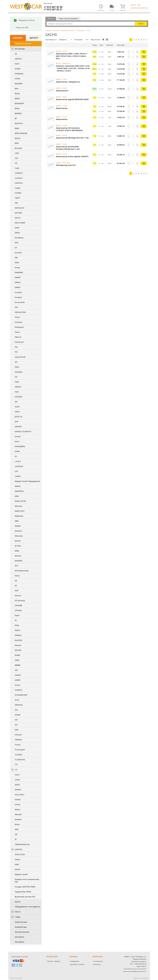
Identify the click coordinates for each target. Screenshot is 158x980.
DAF (16, 203)
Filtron (17, 317)
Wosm (17, 824)
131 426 (65, 117)
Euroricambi (20, 302)
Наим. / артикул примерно (69, 18)
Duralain (18, 253)
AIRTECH (18, 59)
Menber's (19, 531)
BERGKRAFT (20, 103)
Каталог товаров (54, 961)
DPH (16, 243)
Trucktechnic (20, 760)
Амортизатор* (62, 91)
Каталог (56, 30)
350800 (64, 88)
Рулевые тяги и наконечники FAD (27, 881)
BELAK (17, 94)
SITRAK (18, 715)
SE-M (17, 700)
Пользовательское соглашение (135, 969)
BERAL (17, 98)
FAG (16, 307)
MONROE (19, 561)
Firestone (19, 322)
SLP (16, 725)
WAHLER (18, 814)
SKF (16, 720)
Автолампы (20, 942)
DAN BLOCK (20, 208)
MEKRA (18, 526)
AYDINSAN (19, 74)
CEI (16, 163)
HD (16, 377)
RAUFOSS (19, 640)
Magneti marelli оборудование (27, 481)
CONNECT (19, 173)
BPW (17, 143)
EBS (16, 258)
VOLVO (18, 805)
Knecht (18, 436)
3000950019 (66, 63)
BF (16, 118)
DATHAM (18, 213)
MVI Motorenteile (22, 571)
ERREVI (18, 287)
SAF (16, 670)
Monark (18, 556)
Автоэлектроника (22, 932)
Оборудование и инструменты (28, 907)
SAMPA (18, 680)
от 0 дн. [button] (101, 89)
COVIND (18, 193)
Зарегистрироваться (139, 8)
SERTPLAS (19, 705)
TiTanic (18, 745)
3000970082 (66, 163)
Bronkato (18, 148)
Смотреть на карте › (139, 961)
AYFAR (17, 79)
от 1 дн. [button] (101, 52)
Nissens (18, 596)
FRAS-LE (18, 337)
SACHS (18, 665)
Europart (18, 297)
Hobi (17, 392)
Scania (17, 685)
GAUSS (18, 869)
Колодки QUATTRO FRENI (25, 887)
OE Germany (20, 600)
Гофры (18, 917)
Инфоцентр (75, 961)
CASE (17, 153)
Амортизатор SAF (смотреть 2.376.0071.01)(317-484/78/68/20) (69, 129)
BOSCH (18, 138)
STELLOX (18, 735)
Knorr (17, 441)
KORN (17, 451)
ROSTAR (18, 650)
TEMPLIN (18, 740)
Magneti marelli (21, 874)
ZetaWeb (145, 978)
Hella (17, 382)
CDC (16, 158)
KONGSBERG (20, 446)
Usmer (17, 780)
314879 (64, 79)
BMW (17, 128)
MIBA (17, 551)
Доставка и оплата (77, 964)
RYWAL (18, 655)
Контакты (97, 964)
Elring (17, 267)
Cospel (18, 188)
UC (16, 770)
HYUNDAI (19, 397)
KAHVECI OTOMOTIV (23, 432)
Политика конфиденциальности (135, 971)
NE (16, 581)
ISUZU (17, 407)
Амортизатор (62, 108)
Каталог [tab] (18, 38)
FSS (16, 347)
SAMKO (18, 675)
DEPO (17, 228)
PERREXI (18, 635)
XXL (16, 834)
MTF (16, 566)
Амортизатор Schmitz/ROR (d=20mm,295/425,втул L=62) (68, 148)
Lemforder (19, 466)
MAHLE (18, 486)
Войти (133, 5)
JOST (17, 422)
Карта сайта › (142, 966)
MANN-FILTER (20, 501)
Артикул (51, 18)
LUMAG (18, 476)
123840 (64, 144)
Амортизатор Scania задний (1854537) (72, 156)
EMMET (18, 277)
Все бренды (20, 49)
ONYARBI (18, 605)
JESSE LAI (18, 417)
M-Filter (18, 546)
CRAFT (17, 198)
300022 (64, 135)
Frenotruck (19, 342)
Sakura (18, 859)
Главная (48, 30)
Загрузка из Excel (22, 20)
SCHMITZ (18, 690)
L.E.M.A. (18, 461)
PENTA (17, 630)
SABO (17, 660)
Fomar (17, 332)
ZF (16, 839)
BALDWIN (19, 84)
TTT (16, 765)
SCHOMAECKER (21, 695)
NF (16, 586)
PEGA (17, 625)
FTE (16, 352)
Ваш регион (48, 3)
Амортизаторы (21, 922)
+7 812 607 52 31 (53, 9)
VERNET (18, 790)
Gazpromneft (20, 357)
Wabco (18, 809)
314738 (64, 154)
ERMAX (18, 282)
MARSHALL (19, 516)
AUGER (18, 69)
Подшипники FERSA (23, 892)
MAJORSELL (19, 491)
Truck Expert (20, 750)
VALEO (17, 785)
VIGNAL (18, 800)
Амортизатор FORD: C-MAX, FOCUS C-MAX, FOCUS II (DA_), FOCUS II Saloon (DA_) (72, 56)
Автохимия (19, 937)
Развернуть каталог (23, 43)
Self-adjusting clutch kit (66, 165)
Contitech (19, 178)
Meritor (18, 541)
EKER (17, 263)
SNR (16, 730)
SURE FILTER (20, 854)
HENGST (18, 387)
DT (16, 248)
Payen (17, 615)
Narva (17, 576)
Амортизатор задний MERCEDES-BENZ (72, 99)
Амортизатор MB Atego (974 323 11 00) (72, 138)
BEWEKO (18, 113)
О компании (98, 961)
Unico (17, 775)
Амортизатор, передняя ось (68, 82)
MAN (17, 496)
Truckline (19, 755)
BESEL (17, 108)
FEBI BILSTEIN (20, 312)
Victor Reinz (20, 795)
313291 (64, 51)
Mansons (18, 506)
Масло (18, 912)
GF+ (16, 362)
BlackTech (19, 123)
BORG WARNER (21, 133)
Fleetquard (19, 327)
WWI (17, 829)
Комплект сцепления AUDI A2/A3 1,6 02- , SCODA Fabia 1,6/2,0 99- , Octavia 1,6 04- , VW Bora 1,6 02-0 (73, 68)
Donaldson (19, 238)
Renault (18, 645)
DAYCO (18, 218)
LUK (16, 471)
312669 (64, 126)
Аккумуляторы (21, 927)
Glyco (17, 367)
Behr (17, 89)
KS (16, 456)
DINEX (17, 233)
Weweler (18, 819)
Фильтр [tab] (34, 38)
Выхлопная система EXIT (25, 897)
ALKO (17, 64)
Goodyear (19, 372)
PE (16, 620)
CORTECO (19, 183)
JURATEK (18, 427)
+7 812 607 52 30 (53, 7)
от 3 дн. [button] (101, 57)
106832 (64, 97)
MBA (17, 521)
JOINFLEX (19, 849)
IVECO (17, 412)
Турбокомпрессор (22, 844)
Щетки (18, 902)
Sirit (16, 710)
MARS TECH (20, 511)
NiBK (17, 864)
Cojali (17, 168)
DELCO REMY (20, 223)
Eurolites (18, 292)
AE (16, 54)
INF (16, 402)
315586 (64, 106)
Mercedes (19, 536)
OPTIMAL (18, 610)
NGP (17, 591)
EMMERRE (19, 272)
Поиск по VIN (19, 28)
